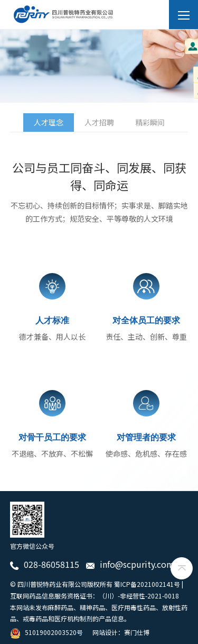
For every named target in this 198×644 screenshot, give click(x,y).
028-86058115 (45, 564)
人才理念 (49, 122)
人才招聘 (99, 122)
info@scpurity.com (130, 564)
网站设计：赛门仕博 (121, 632)
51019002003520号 (46, 632)
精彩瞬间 (150, 122)
